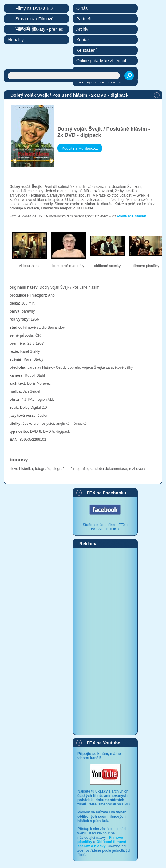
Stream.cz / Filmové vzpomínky (34, 20)
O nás (82, 8)
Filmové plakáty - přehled (39, 29)
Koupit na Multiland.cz (80, 148)
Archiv (82, 29)
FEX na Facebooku (107, 493)
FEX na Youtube (103, 743)
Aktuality (16, 40)
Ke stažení (86, 50)
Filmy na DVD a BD (34, 8)
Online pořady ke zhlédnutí (102, 61)
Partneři (84, 19)
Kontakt (83, 40)
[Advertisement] (105, 641)
